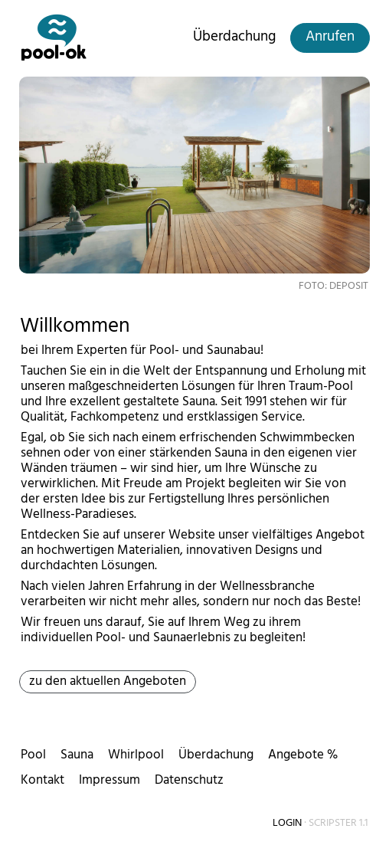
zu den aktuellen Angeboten (108, 681)
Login (287, 823)
